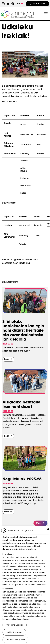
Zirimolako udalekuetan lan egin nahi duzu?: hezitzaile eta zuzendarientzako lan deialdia (23, 331)
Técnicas (9, 589)
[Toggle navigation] (46, 14)
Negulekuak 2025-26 (22, 479)
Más (38, 523)
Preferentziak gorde (15, 625)
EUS (18, 4)
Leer (7, 359)
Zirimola (17, 12)
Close (48, 529)
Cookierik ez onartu (14, 632)
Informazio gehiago (28, 549)
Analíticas (9, 554)
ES (22, 4)
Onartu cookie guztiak (16, 640)
